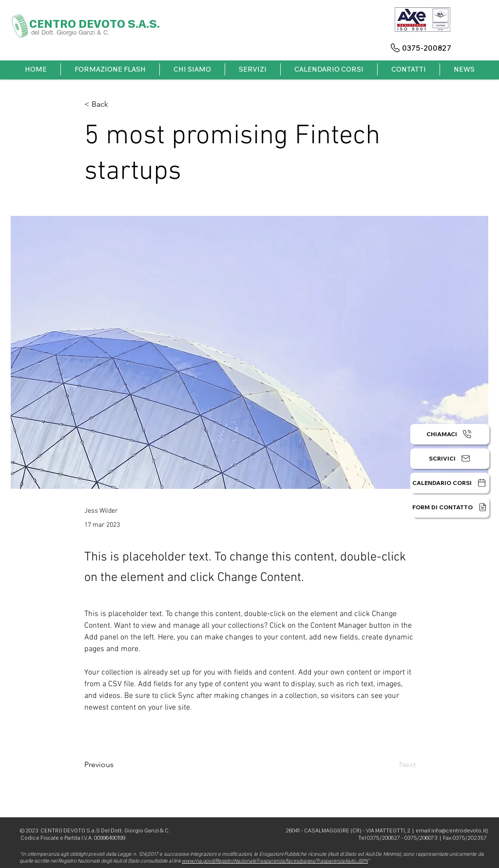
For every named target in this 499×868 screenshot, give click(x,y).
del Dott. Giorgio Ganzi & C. (71, 32)
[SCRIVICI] (450, 459)
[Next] (391, 765)
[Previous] (116, 765)
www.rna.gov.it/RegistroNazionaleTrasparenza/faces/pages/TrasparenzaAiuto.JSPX (275, 861)
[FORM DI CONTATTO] (451, 507)
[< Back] (116, 105)
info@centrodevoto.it (459, 830)
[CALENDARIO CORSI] (450, 483)
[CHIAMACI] (450, 434)
